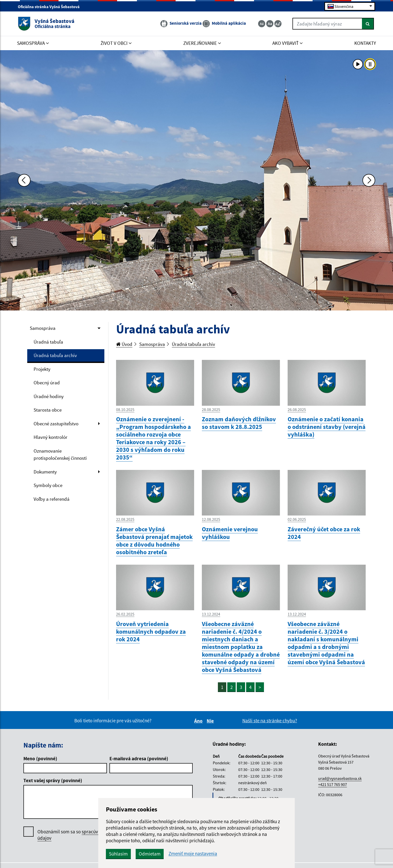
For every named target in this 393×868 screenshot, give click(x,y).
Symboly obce (48, 485)
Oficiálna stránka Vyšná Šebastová (51, 7)
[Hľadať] (368, 24)
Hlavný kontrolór (51, 437)
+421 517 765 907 (333, 784)
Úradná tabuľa (48, 342)
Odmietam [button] (150, 854)
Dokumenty (45, 472)
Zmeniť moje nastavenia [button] (193, 854)
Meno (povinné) (40, 758)
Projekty (42, 369)
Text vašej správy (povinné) (53, 780)
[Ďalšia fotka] (369, 180)
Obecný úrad (47, 383)
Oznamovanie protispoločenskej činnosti (60, 455)
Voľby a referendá (52, 499)
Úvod (124, 344)
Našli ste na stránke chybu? (270, 721)
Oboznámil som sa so (83, 835)
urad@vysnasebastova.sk (340, 778)
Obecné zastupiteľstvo (56, 424)
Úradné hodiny (49, 396)
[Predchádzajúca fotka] (24, 180)
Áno (199, 721)
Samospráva (43, 328)
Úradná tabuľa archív (55, 355)
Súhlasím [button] (118, 854)
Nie (211, 721)
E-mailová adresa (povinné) (139, 758)
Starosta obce (48, 410)
